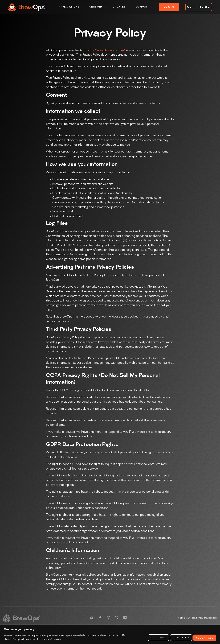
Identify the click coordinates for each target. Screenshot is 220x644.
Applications (71, 7)
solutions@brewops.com (204, 618)
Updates (121, 7)
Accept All (204, 638)
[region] (110, 634)
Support (144, 7)
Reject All (178, 638)
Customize (153, 638)
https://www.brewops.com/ (106, 50)
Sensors (98, 7)
